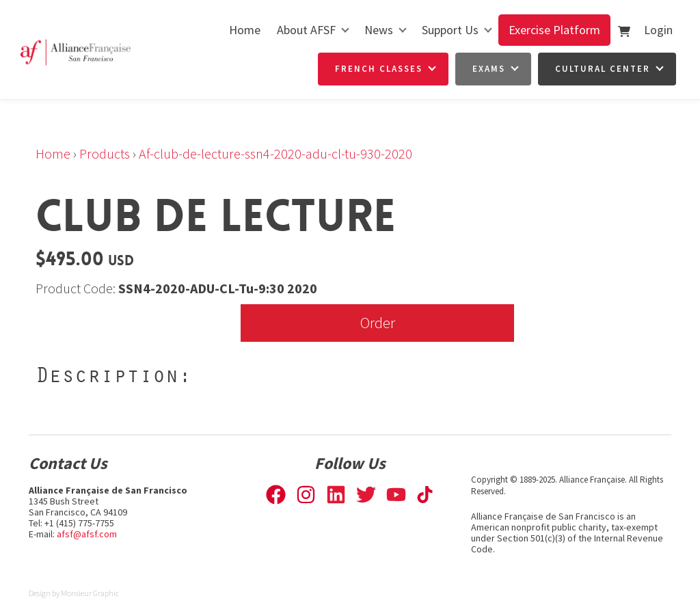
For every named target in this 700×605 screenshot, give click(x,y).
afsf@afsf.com (87, 534)
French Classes (379, 69)
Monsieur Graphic (90, 593)
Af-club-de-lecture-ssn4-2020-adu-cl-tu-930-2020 (275, 153)
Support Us (450, 30)
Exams (489, 69)
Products (105, 153)
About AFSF (306, 30)
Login (658, 30)
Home (245, 30)
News (379, 30)
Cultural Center (603, 69)
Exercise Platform (554, 30)
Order (378, 322)
